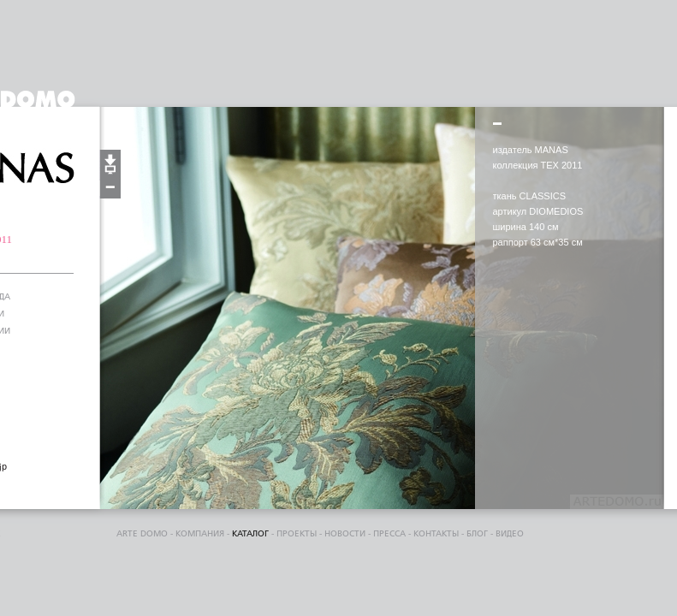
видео (510, 534)
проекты (297, 534)
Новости (345, 534)
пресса (389, 534)
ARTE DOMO (142, 534)
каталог (250, 534)
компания (200, 534)
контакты (436, 534)
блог (477, 534)
